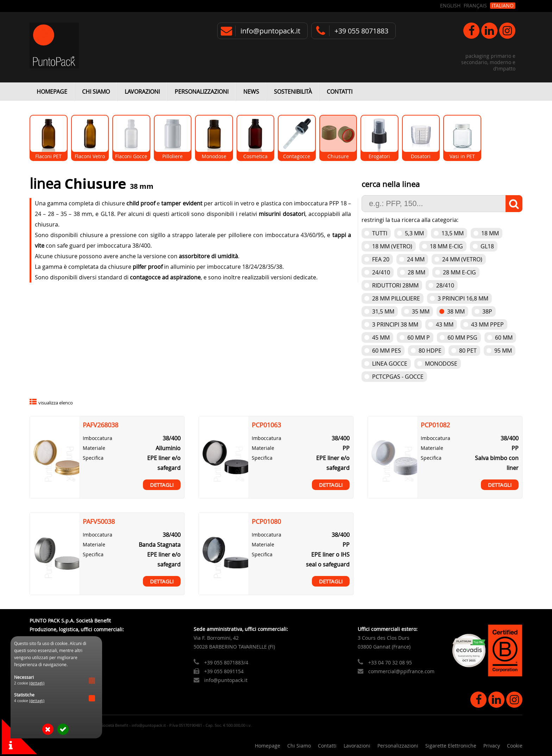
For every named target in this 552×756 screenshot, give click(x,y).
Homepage (52, 92)
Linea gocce (390, 364)
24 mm (416, 259)
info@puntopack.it (270, 31)
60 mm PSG (462, 337)
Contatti (340, 92)
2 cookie (29, 683)
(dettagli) (37, 683)
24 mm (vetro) (462, 259)
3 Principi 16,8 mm (463, 298)
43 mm (445, 324)
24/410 (381, 272)
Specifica (93, 458)
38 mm (456, 311)
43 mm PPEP (487, 324)
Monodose (441, 364)
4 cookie (29, 701)
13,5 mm (453, 233)
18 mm (490, 233)
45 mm (381, 337)
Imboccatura (98, 438)
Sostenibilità (293, 92)
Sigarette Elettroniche (451, 746)
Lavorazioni (142, 92)
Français (475, 6)
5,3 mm (414, 233)
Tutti (380, 233)
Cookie (515, 746)
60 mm (504, 337)
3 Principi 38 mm (395, 324)
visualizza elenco (56, 403)
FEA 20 (381, 259)
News (251, 92)
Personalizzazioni (202, 92)
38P (487, 311)
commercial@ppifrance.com (401, 671)
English (450, 6)
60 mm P (419, 337)
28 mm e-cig (459, 272)
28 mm (416, 272)
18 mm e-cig (446, 246)
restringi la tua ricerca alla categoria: (410, 220)
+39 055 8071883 (361, 31)
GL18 (487, 246)
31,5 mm (383, 311)
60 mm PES (387, 351)
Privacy (492, 746)
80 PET (468, 351)
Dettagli (162, 485)
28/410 (445, 285)
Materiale (94, 448)
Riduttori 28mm (395, 285)
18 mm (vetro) (392, 246)
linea (47, 184)
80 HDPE (430, 351)
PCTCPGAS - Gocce (398, 377)
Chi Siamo (96, 92)
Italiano (503, 6)
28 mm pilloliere (396, 298)
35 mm (421, 311)
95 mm (503, 351)
